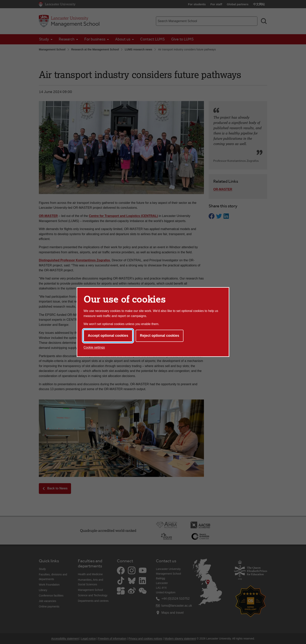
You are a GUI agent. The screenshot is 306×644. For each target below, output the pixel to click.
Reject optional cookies (160, 336)
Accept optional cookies (108, 336)
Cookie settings (94, 347)
